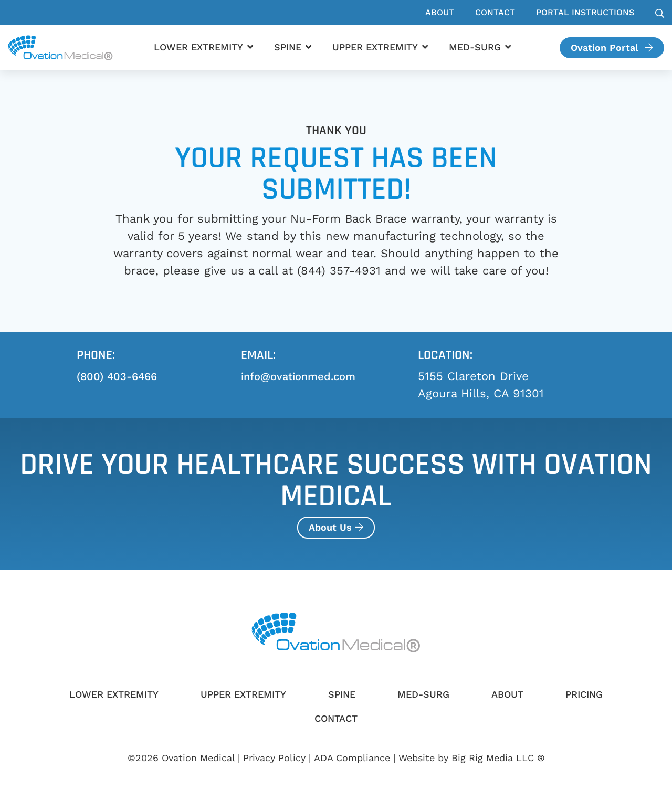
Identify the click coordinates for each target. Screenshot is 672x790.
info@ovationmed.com (298, 376)
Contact (495, 12)
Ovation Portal (612, 48)
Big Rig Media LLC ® (498, 758)
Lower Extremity (198, 47)
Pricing (584, 694)
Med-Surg (475, 47)
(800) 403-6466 (117, 376)
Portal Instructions (585, 12)
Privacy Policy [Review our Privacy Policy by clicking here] (274, 758)
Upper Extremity (375, 47)
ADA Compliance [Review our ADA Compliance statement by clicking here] (352, 758)
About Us (336, 527)
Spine (288, 47)
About (440, 12)
